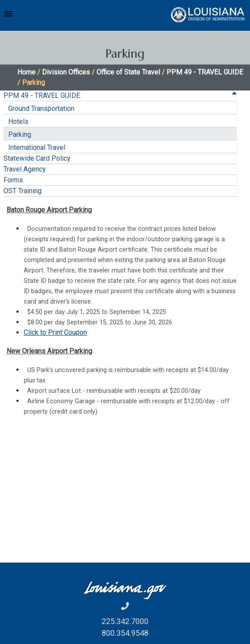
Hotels (18, 121)
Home (26, 72)
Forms (13, 180)
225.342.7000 (125, 621)
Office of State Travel (128, 72)
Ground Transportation (41, 108)
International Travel (37, 147)
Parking (20, 134)
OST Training (22, 191)
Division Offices (66, 72)
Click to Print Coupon (55, 332)
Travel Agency (25, 169)
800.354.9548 (125, 633)
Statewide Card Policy (37, 158)
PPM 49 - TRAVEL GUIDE (205, 72)
